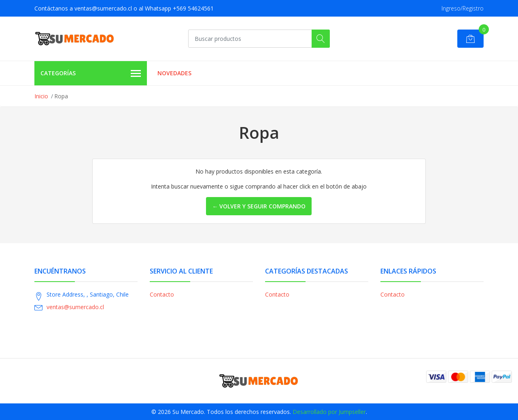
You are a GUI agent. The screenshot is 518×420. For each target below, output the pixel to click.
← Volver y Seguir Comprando (259, 206)
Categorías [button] (91, 74)
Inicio (41, 96)
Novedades (174, 73)
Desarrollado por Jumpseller (329, 412)
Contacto (162, 294)
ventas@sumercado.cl (75, 307)
